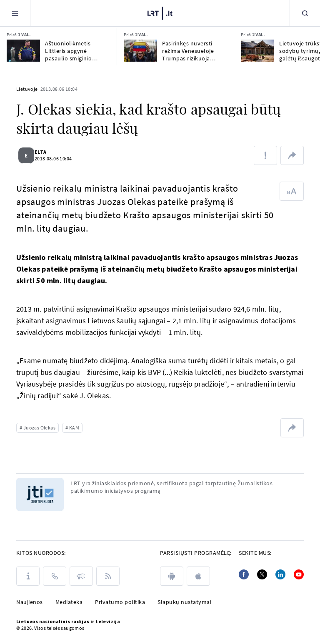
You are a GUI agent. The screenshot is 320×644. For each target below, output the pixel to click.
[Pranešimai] (81, 576)
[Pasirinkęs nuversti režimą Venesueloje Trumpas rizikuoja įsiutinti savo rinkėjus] (140, 51)
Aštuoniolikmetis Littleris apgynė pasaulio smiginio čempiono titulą (69, 51)
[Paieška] (305, 13)
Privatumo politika (120, 602)
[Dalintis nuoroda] (292, 155)
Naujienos (30, 602)
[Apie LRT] (28, 576)
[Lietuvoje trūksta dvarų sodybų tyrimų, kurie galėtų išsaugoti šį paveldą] (257, 51)
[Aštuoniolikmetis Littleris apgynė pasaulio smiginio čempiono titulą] (23, 51)
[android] (172, 576)
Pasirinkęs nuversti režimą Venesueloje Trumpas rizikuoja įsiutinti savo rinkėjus (191, 51)
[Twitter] (262, 574)
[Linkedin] (280, 574)
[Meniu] (15, 13)
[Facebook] (244, 574)
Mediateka (69, 602)
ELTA (46, 152)
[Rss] (108, 576)
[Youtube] (299, 574)
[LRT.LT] (160, 13)
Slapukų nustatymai (184, 602)
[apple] (198, 576)
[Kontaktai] (55, 576)
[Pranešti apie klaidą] (265, 155)
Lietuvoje (27, 89)
